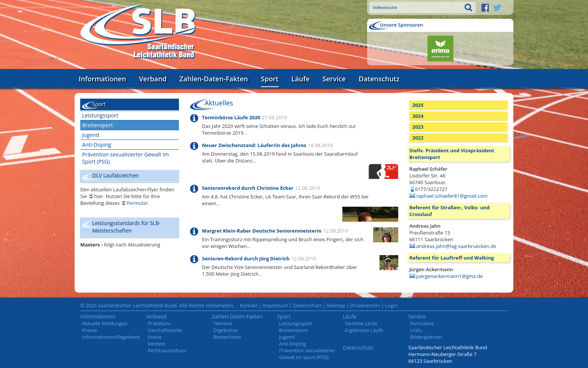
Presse (90, 330)
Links (416, 330)
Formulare (422, 323)
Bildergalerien (426, 337)
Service (334, 79)
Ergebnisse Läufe (364, 330)
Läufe (301, 79)
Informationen (102, 79)
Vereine (156, 344)
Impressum (275, 305)
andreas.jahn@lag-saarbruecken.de (456, 246)
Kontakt (249, 305)
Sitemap (336, 305)
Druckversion (365, 305)
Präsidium (159, 323)
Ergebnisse (226, 330)
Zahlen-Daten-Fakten (214, 79)
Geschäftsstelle (165, 330)
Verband (153, 79)
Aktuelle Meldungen (105, 323)
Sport (270, 79)
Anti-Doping (97, 145)
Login (391, 305)
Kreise (155, 337)
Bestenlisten (227, 337)
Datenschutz (379, 79)
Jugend (91, 135)
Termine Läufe (361, 323)
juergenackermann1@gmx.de (450, 276)
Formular (137, 203)
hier (99, 196)
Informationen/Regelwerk (111, 337)
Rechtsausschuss (167, 350)
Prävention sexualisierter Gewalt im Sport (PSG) (125, 158)
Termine (223, 323)
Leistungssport (100, 115)
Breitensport (97, 125)
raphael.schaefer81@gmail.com (452, 196)
